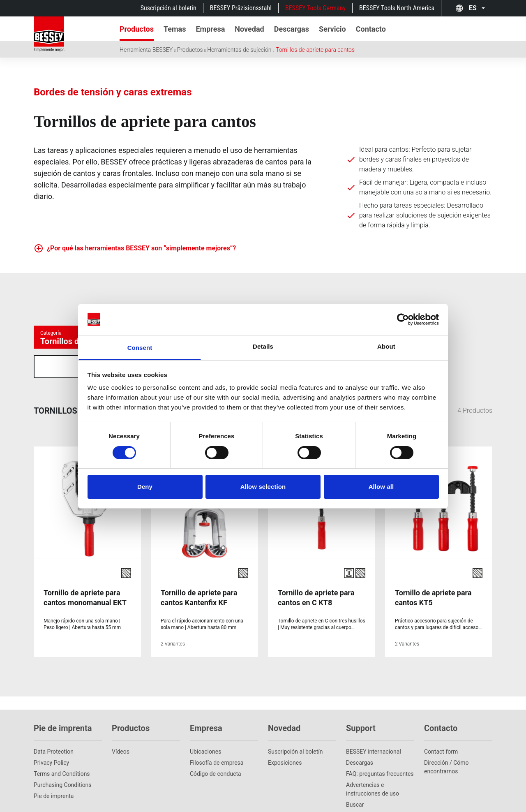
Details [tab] (263, 346)
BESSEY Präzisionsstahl (241, 8)
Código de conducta (216, 744)
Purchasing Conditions (63, 755)
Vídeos (121, 722)
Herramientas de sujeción (239, 50)
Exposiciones (285, 733)
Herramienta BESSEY (146, 50)
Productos (190, 50)
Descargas (360, 733)
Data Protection (54, 722)
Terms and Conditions (62, 744)
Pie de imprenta (54, 766)
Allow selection (263, 487)
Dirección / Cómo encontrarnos (446, 737)
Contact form (441, 722)
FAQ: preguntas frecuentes (380, 744)
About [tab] (386, 346)
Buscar (355, 775)
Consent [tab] (140, 348)
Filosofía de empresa (217, 733)
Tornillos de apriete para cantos (315, 50)
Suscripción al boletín (168, 8)
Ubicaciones (205, 722)
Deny (145, 487)
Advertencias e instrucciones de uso (373, 760)
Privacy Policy (51, 733)
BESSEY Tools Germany (315, 8)
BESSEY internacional (374, 722)
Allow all (381, 487)
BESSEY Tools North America (397, 8)
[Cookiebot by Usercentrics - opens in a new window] (403, 319)
